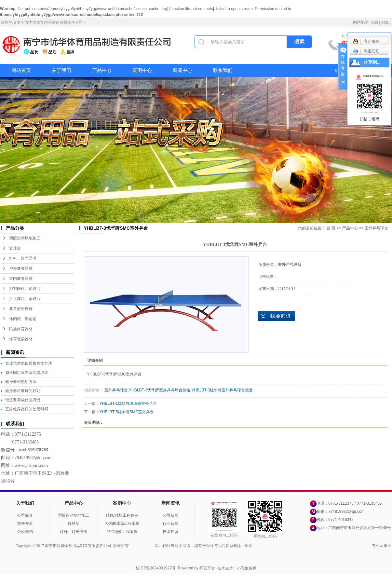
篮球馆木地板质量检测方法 (29, 363)
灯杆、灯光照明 (23, 258)
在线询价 (277, 316)
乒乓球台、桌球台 (25, 299)
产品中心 (102, 70)
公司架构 (25, 532)
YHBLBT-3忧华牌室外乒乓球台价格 (160, 390)
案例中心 (142, 70)
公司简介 (25, 515)
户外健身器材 (21, 268)
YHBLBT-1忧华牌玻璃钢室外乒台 (128, 403)
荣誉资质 (25, 524)
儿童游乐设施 (21, 309)
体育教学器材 (21, 339)
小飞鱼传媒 (247, 568)
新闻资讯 (170, 503)
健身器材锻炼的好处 (23, 391)
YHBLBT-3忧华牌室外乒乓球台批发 (222, 390)
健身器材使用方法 (21, 382)
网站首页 (21, 70)
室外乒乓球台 (376, 228)
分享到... (372, 62)
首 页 (331, 228)
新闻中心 (182, 70)
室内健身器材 (21, 279)
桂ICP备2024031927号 (156, 568)
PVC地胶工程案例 (122, 532)
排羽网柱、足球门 (25, 289)
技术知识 (170, 532)
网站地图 (361, 22)
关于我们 (61, 70)
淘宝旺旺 (366, 51)
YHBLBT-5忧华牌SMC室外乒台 (127, 412)
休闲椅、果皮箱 (23, 319)
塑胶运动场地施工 (25, 238)
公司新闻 (170, 515)
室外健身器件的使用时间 (27, 409)
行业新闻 (170, 524)
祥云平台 (207, 568)
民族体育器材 (21, 329)
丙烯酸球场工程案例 (122, 524)
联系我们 (223, 70)
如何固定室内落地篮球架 (27, 373)
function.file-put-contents (192, 9)
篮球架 (15, 248)
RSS (375, 22)
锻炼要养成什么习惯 (23, 400)
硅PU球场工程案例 (122, 515)
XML (385, 22)
